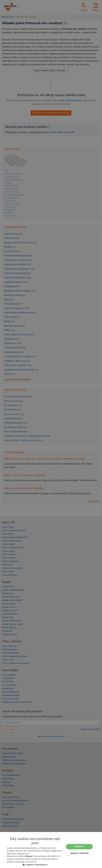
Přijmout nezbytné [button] (79, 853)
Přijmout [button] (79, 846)
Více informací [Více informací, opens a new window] (31, 862)
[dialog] (51, 850)
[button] (35, 865)
